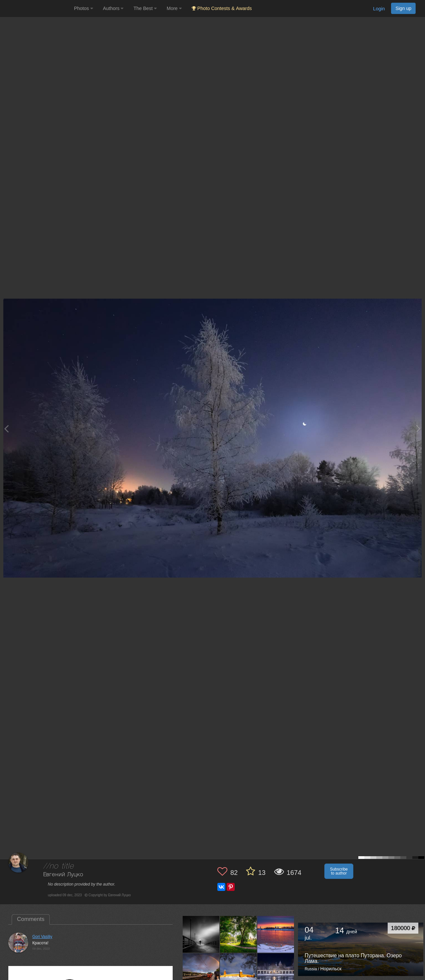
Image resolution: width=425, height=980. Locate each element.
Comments (31, 919)
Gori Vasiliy (42, 937)
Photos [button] (83, 8)
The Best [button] (145, 8)
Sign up (403, 8)
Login (379, 9)
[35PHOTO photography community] (36, 9)
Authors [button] (113, 8)
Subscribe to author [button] (339, 871)
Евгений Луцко (63, 875)
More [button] (174, 8)
